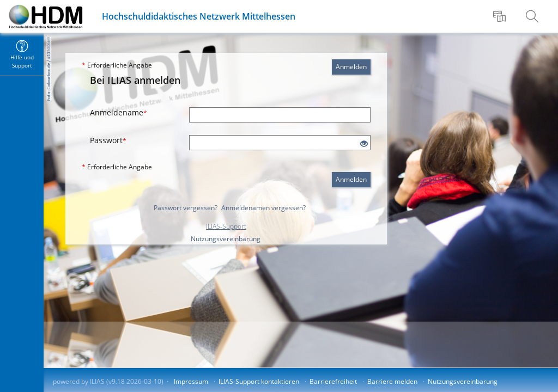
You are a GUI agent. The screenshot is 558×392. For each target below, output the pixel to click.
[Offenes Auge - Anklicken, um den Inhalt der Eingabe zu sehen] (364, 144)
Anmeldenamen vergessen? (263, 208)
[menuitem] (501, 16)
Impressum (191, 381)
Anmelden (351, 67)
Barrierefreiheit (333, 381)
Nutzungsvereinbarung (226, 239)
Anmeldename (119, 112)
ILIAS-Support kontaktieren (259, 381)
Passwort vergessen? (186, 208)
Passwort (108, 140)
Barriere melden (392, 381)
